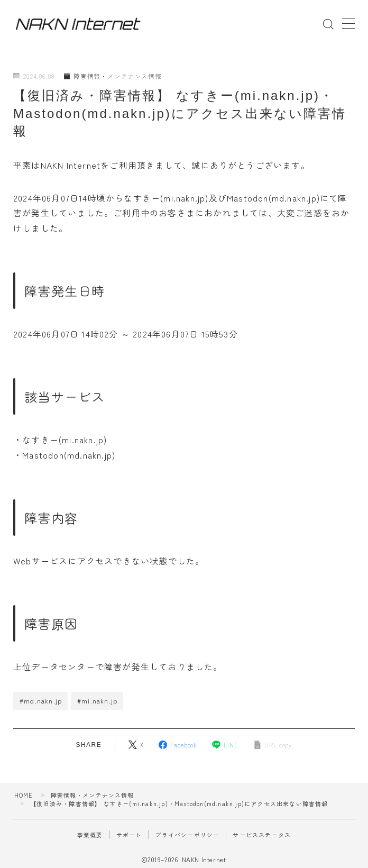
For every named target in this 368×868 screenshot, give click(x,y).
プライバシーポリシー (187, 835)
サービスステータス (262, 835)
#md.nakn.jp (41, 701)
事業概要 (90, 835)
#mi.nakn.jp (97, 701)
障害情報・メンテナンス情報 (113, 76)
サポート (129, 835)
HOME (24, 795)
